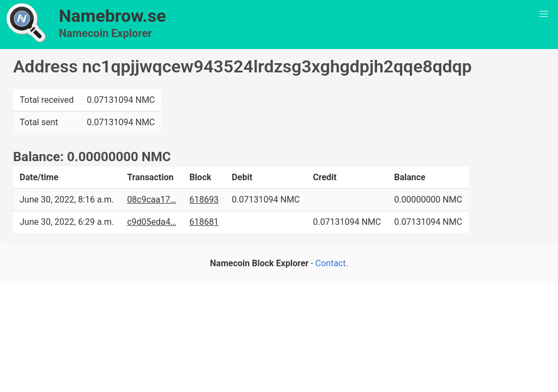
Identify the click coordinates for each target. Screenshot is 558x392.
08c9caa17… (151, 200)
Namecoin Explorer (105, 33)
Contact (331, 263)
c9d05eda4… (151, 222)
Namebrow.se (113, 16)
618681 (204, 222)
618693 (204, 200)
